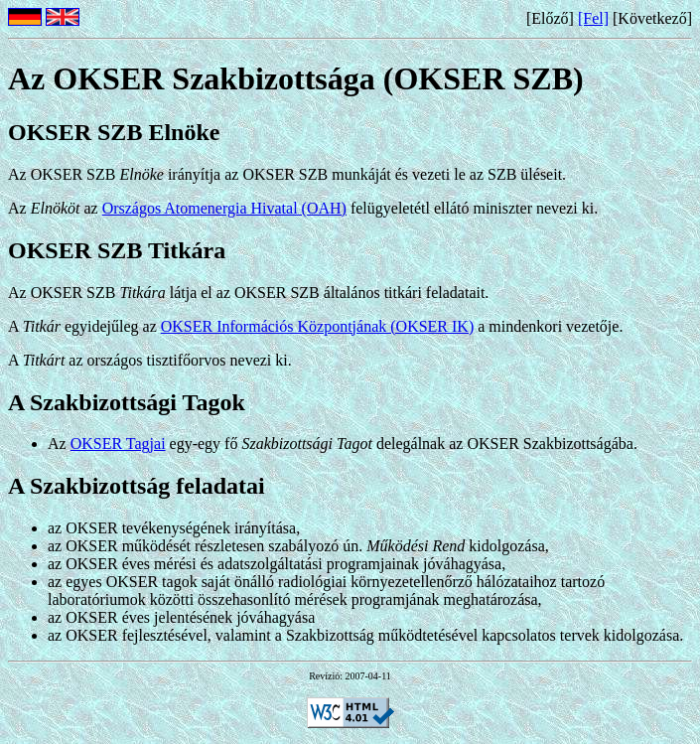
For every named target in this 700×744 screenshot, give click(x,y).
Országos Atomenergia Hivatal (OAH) (224, 208)
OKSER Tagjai (118, 444)
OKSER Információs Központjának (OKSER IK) (318, 326)
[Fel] (593, 18)
